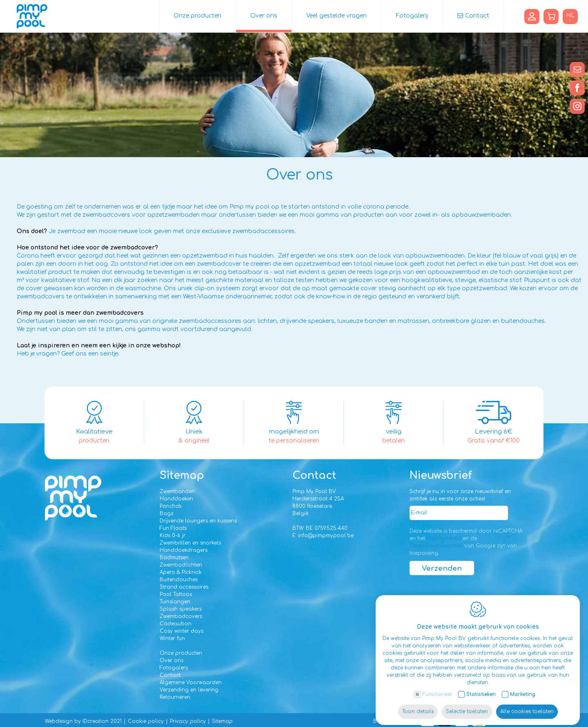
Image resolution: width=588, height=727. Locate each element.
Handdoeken (176, 499)
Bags (166, 514)
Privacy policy (188, 721)
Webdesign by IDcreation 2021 (83, 721)
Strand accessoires (184, 587)
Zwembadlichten (181, 565)
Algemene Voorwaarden (191, 683)
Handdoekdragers (184, 550)
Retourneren (175, 697)
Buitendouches (179, 580)
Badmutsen (174, 558)
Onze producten (197, 16)
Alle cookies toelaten (527, 705)
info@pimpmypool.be (326, 536)
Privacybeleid (444, 538)
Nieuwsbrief (441, 476)
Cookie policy (146, 721)
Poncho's (170, 506)
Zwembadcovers (181, 616)
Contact (477, 16)
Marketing (523, 688)
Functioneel (437, 688)
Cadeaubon (176, 624)
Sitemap (182, 476)
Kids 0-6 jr (173, 536)
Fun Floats (173, 528)
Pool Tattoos (176, 594)
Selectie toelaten (467, 705)
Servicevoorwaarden (436, 546)
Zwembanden (177, 491)
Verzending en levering (189, 690)
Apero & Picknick (181, 572)
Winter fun (172, 638)
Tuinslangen (175, 602)
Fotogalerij (412, 16)
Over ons (264, 16)
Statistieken (481, 688)
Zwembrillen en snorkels (190, 543)
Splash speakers (181, 609)
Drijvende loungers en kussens (198, 521)
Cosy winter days (182, 631)
